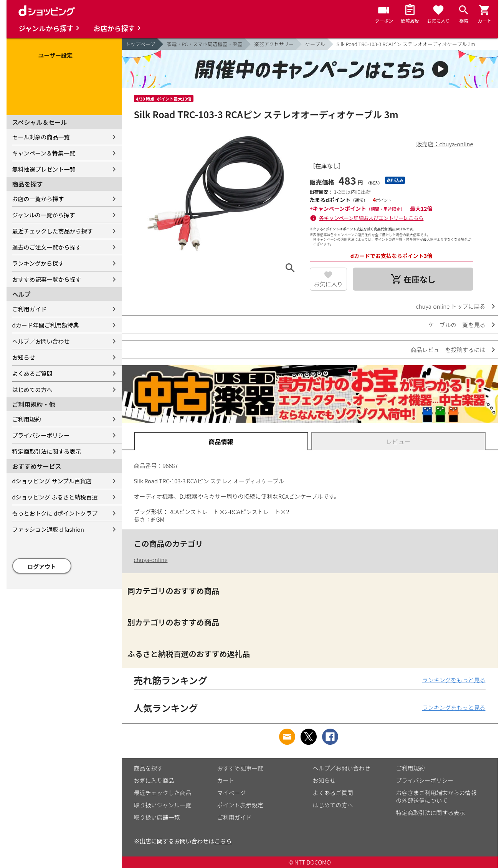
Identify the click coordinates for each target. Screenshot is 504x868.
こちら (223, 841)
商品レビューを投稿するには (448, 350)
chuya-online (151, 560)
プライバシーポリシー (41, 435)
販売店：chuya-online (445, 144)
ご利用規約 (27, 419)
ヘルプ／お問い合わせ (41, 341)
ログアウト (42, 566)
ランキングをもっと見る (454, 680)
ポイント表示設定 (240, 805)
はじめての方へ (32, 389)
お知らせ (24, 357)
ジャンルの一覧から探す (44, 215)
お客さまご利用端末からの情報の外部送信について (436, 796)
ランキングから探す (38, 263)
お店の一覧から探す (38, 199)
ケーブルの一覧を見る (457, 325)
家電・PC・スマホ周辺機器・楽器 (205, 44)
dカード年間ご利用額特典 (46, 325)
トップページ (140, 44)
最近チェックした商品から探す (53, 231)
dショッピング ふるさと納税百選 (55, 497)
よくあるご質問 (32, 373)
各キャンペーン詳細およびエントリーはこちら (371, 218)
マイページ (232, 793)
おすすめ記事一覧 (240, 768)
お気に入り (328, 284)
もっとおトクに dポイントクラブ (55, 513)
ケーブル (315, 44)
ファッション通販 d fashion (48, 529)
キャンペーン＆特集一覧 (44, 153)
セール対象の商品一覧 (41, 137)
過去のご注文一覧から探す (47, 247)
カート (226, 780)
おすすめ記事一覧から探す (47, 279)
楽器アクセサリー (274, 44)
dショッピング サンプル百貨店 (52, 481)
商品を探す (148, 768)
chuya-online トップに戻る (450, 306)
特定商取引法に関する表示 (47, 451)
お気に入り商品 (154, 780)
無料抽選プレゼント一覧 (44, 169)
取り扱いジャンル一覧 (163, 805)
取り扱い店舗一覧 (157, 817)
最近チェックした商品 (163, 793)
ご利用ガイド (30, 309)
